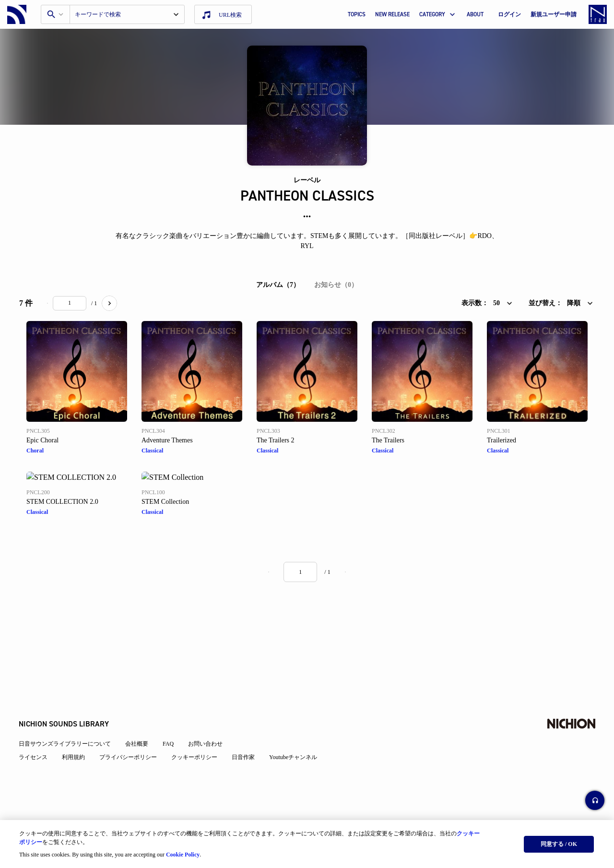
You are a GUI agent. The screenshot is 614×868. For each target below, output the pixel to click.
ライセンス (34, 758)
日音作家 (244, 758)
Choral (35, 451)
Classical (152, 451)
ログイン (509, 14)
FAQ (169, 745)
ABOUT (475, 14)
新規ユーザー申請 (554, 14)
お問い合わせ (206, 745)
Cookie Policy (183, 854)
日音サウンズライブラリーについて (65, 745)
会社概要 (137, 745)
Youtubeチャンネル (294, 758)
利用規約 (74, 758)
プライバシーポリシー (129, 758)
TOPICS (357, 14)
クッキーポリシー (195, 758)
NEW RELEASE (392, 14)
